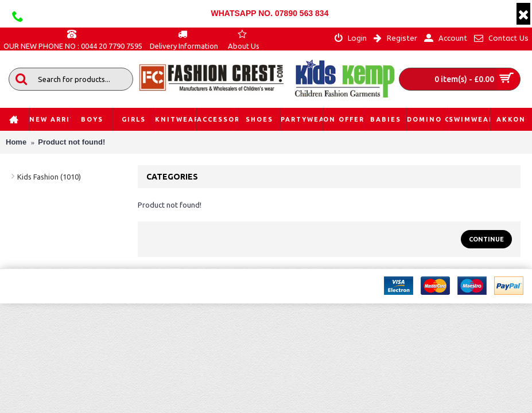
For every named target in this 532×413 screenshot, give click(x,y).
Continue (486, 239)
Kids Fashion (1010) (49, 177)
